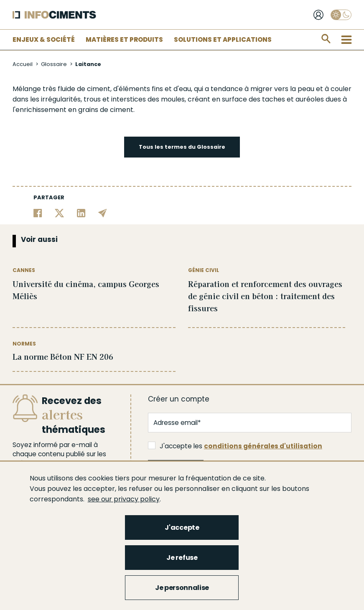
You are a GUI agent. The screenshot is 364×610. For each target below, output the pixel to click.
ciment (99, 89)
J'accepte (182, 527)
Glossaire (54, 64)
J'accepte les (235, 446)
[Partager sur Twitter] (60, 212)
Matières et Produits (124, 39)
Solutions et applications (223, 39)
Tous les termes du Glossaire (182, 147)
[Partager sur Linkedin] (81, 212)
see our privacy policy (124, 499)
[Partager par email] (103, 212)
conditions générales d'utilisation (263, 446)
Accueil (23, 64)
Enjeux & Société (44, 39)
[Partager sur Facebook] (38, 212)
